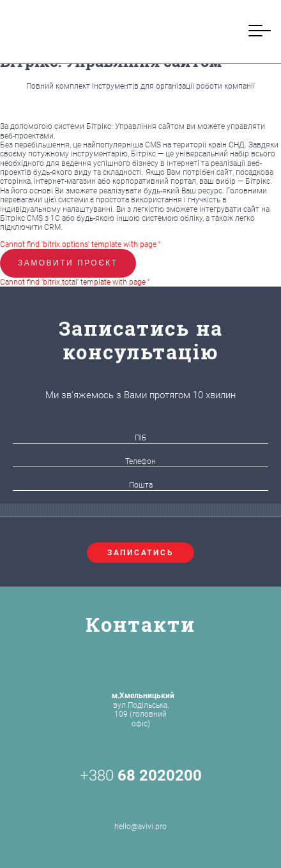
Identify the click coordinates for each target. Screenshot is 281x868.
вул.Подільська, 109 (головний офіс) (143, 709)
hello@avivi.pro (140, 812)
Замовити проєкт (68, 263)
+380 (141, 775)
